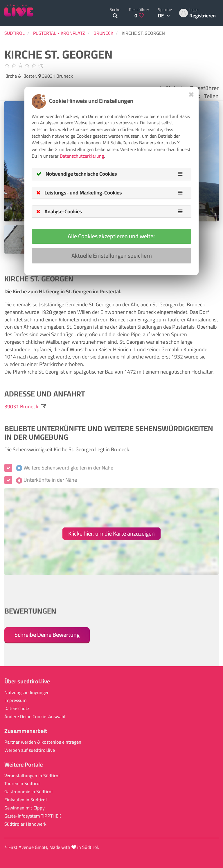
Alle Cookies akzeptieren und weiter (111, 236)
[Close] (191, 94)
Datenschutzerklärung (82, 156)
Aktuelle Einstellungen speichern (112, 255)
